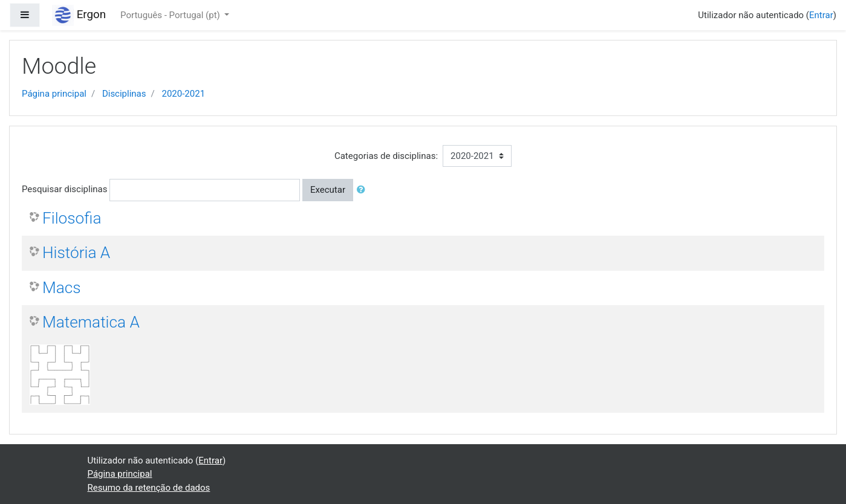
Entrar (821, 15)
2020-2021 (183, 94)
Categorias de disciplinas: (386, 156)
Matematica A (91, 322)
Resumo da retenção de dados (149, 488)
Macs (62, 288)
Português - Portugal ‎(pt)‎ (171, 15)
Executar (328, 190)
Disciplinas (124, 94)
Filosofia (72, 218)
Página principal (54, 94)
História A (76, 253)
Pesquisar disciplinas (64, 189)
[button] (363, 190)
